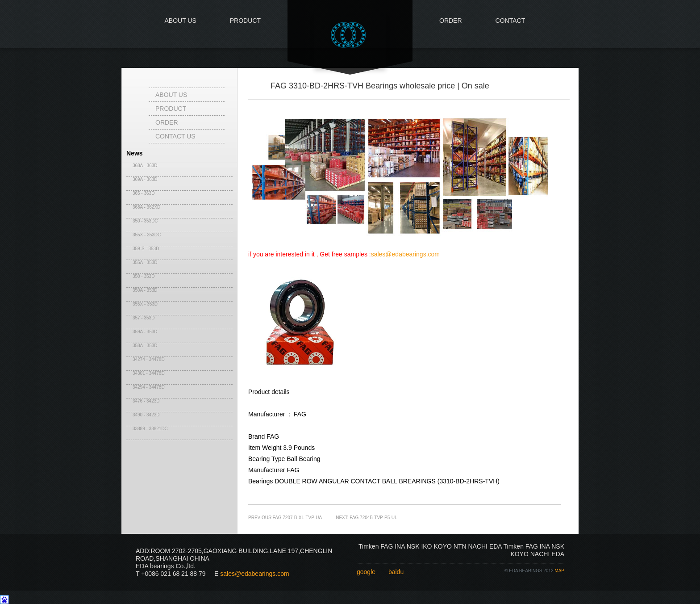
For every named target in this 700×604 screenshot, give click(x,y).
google (366, 572)
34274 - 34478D (146, 359)
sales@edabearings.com (405, 254)
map (559, 571)
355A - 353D (142, 262)
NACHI (478, 546)
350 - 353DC (142, 221)
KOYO (442, 546)
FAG (387, 546)
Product (245, 21)
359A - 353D (142, 332)
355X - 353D (142, 304)
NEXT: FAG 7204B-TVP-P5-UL (366, 518)
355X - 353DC (144, 235)
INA (400, 546)
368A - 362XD (143, 207)
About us (180, 21)
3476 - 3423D (143, 401)
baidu (396, 572)
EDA (496, 546)
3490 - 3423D (143, 415)
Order (451, 21)
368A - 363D (142, 166)
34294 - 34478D (146, 387)
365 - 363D (140, 193)
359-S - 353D (143, 249)
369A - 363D (142, 179)
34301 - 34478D (146, 373)
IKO (426, 546)
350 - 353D (140, 276)
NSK (413, 546)
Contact (510, 21)
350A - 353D (142, 290)
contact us (175, 136)
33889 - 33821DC (147, 429)
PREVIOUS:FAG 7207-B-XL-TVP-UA (285, 518)
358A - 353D (142, 346)
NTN (460, 546)
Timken (369, 546)
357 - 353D (140, 318)
